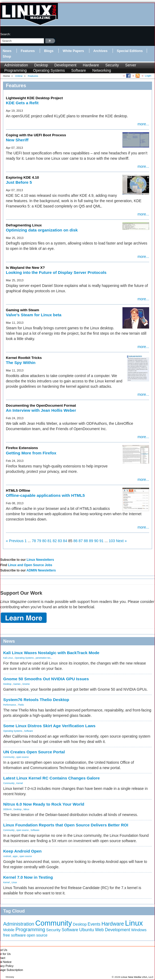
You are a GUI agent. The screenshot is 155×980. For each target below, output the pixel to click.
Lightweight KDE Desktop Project (34, 98)
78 (34, 541)
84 (65, 541)
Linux (14, 882)
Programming (15, 70)
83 (60, 541)
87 (81, 541)
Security (112, 65)
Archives (100, 51)
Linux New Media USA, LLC (137, 977)
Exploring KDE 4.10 (22, 177)
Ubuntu (87, 930)
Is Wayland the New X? (25, 268)
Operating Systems (49, 70)
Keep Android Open (22, 851)
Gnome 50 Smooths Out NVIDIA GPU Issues (46, 679)
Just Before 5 (19, 182)
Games (17, 684)
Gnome (26, 684)
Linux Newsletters (40, 560)
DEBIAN (7, 809)
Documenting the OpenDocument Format (41, 405)
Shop (7, 57)
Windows (139, 930)
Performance (10, 705)
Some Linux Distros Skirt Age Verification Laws (49, 726)
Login (148, 76)
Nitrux (26, 809)
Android (7, 856)
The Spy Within (21, 363)
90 (96, 541)
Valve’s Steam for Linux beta (34, 315)
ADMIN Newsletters (41, 570)
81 (50, 541)
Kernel (19, 783)
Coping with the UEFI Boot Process (36, 135)
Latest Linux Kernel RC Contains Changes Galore (51, 778)
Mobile (9, 930)
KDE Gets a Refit (22, 103)
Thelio (21, 705)
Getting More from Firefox (31, 453)
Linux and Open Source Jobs (30, 565)
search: (5, 34)
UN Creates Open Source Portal (34, 752)
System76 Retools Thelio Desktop (36, 700)
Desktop (41, 65)
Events (94, 924)
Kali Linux (8, 658)
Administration (16, 65)
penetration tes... (44, 658)
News (7, 51)
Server (131, 65)
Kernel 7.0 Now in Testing (28, 877)
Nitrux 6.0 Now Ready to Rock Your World (44, 804)
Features (28, 51)
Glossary (10, 977)
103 (112, 541)
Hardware (91, 65)
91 (101, 541)
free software (15, 935)
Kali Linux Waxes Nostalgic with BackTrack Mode (51, 653)
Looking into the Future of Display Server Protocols (56, 272)
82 (55, 541)
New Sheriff (17, 140)
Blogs (49, 51)
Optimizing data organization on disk (42, 230)
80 (44, 541)
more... (143, 124)
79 (39, 541)
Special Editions (130, 51)
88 (86, 541)
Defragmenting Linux (24, 225)
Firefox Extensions (22, 448)
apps (15, 856)
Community (9, 757)
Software (79, 70)
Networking (102, 70)
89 (91, 541)
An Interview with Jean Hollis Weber (41, 410)
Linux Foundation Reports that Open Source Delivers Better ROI (66, 825)
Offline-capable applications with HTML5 (45, 495)
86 (75, 541)
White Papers (73, 51)
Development (65, 65)
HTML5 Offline (18, 491)
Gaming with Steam (23, 310)
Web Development (112, 930)
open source (22, 757)
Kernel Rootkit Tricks (24, 358)
